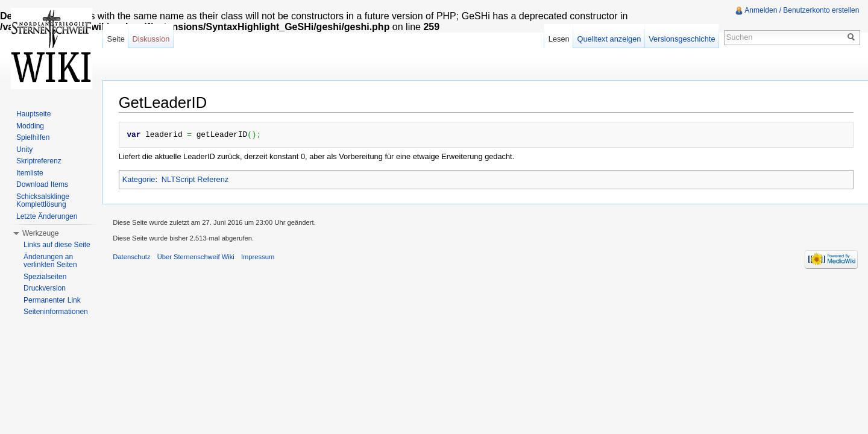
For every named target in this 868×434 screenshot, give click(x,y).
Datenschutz (137, 258)
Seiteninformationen (56, 312)
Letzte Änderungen (47, 216)
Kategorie (141, 179)
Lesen (557, 39)
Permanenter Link (52, 300)
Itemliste (30, 173)
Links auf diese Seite (57, 245)
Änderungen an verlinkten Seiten (50, 261)
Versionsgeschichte (680, 39)
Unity (24, 149)
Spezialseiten (45, 277)
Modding (30, 126)
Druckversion (45, 288)
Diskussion (154, 39)
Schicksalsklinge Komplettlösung (43, 201)
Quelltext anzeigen (608, 39)
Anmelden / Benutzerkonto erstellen (801, 10)
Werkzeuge (40, 233)
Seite (119, 39)
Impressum (263, 258)
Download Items (42, 184)
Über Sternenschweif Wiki (201, 258)
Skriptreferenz (39, 161)
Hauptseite (33, 114)
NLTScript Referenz (197, 179)
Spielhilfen (33, 137)
